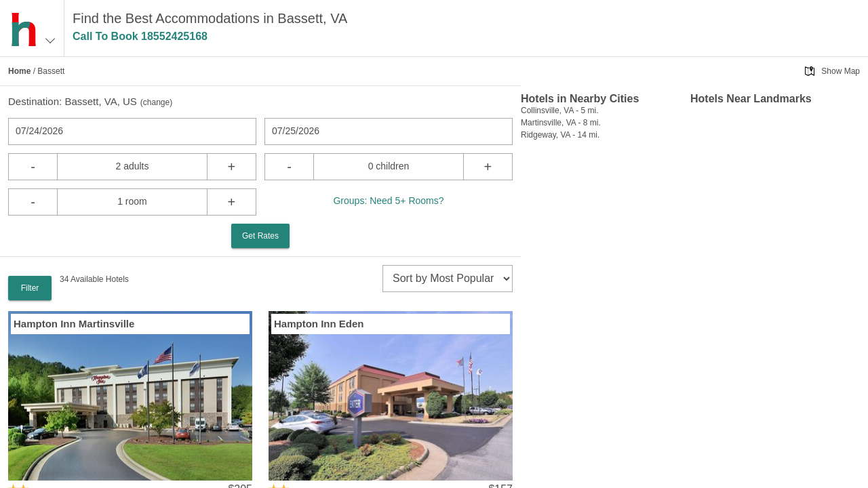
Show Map (841, 71)
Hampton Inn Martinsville (74, 324)
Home (19, 71)
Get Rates (260, 236)
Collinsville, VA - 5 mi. (559, 110)
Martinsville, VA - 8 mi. (561, 123)
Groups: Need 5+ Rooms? (388, 201)
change (156, 102)
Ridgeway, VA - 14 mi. (560, 135)
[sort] (448, 279)
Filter (30, 288)
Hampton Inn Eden (319, 324)
